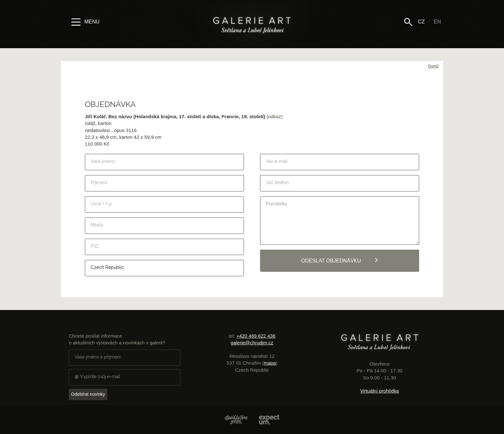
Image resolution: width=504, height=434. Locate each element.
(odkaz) (274, 116)
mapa (270, 363)
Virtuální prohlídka (379, 391)
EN (437, 22)
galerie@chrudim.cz (252, 343)
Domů (433, 66)
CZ (421, 22)
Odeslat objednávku (340, 260)
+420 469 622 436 (256, 336)
